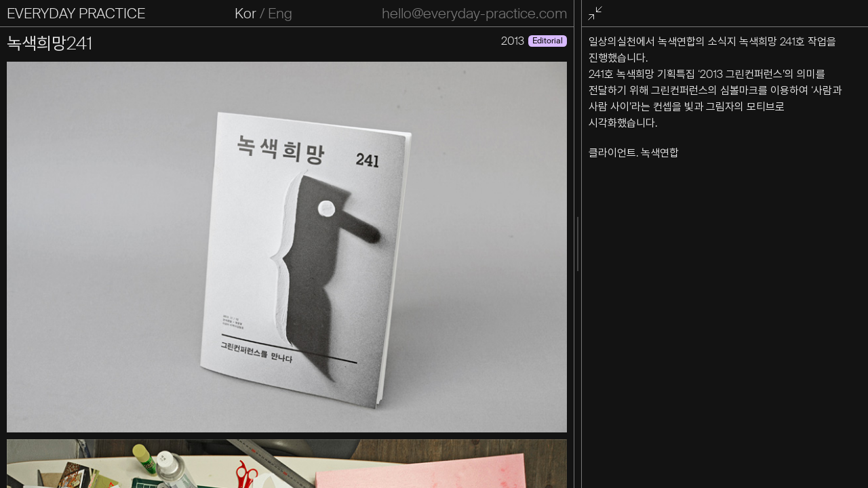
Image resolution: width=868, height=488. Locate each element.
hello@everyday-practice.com (474, 14)
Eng (280, 14)
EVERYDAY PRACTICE (76, 14)
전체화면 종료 (597, 14)
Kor (245, 14)
